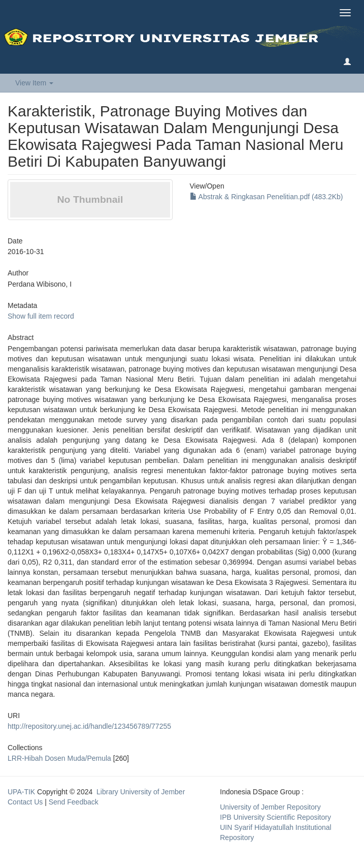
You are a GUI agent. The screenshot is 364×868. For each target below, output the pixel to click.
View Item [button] (34, 83)
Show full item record (41, 316)
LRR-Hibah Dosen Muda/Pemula (59, 758)
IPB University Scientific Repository (275, 817)
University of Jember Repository (270, 807)
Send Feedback (74, 802)
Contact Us (25, 802)
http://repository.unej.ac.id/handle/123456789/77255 (89, 726)
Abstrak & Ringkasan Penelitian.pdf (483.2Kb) (267, 197)
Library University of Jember (141, 792)
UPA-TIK (21, 792)
